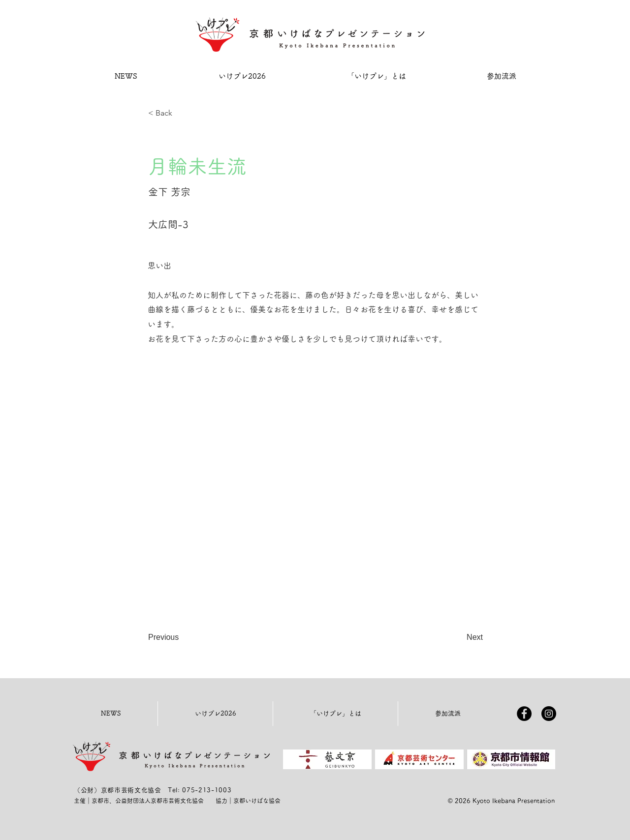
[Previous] (181, 637)
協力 (221, 801)
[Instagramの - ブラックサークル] (549, 714)
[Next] (458, 637)
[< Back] (181, 113)
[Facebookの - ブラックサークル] (524, 714)
